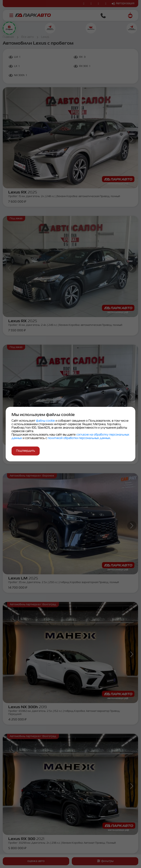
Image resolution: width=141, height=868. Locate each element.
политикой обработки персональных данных (79, 438)
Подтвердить (26, 451)
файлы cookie (46, 421)
